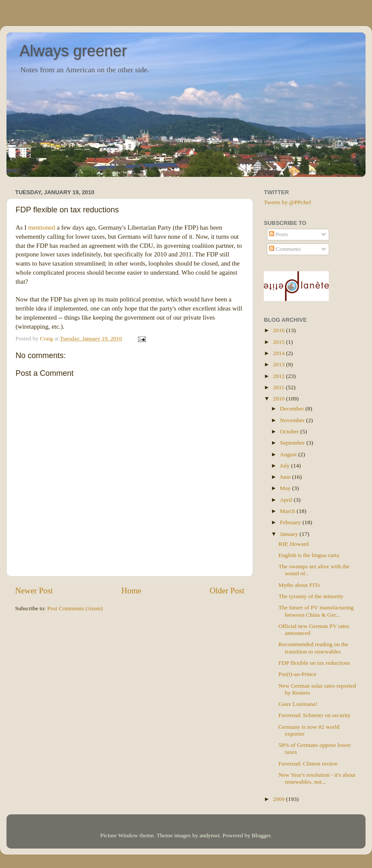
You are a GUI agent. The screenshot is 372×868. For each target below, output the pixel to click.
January (290, 534)
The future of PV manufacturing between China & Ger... (316, 611)
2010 (279, 399)
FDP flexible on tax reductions (314, 663)
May (286, 488)
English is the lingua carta (309, 555)
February (291, 522)
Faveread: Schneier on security (315, 715)
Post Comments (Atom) (75, 608)
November (293, 420)
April (287, 500)
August (289, 454)
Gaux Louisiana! (298, 704)
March (288, 511)
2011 (279, 387)
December (293, 408)
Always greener (73, 51)
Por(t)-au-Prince (298, 674)
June (286, 477)
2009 (279, 799)
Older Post (227, 591)
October (290, 431)
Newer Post (34, 591)
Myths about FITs (299, 585)
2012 (279, 376)
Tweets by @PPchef (287, 202)
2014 (279, 353)
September (293, 443)
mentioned (42, 227)
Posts (279, 234)
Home (131, 591)
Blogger (261, 835)
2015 (279, 342)
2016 (279, 330)
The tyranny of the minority (311, 596)
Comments (285, 249)
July (285, 466)
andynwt (210, 835)
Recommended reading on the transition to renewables (314, 648)
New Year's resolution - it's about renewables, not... (317, 778)
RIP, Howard (294, 544)
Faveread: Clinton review (308, 764)
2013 (279, 364)
